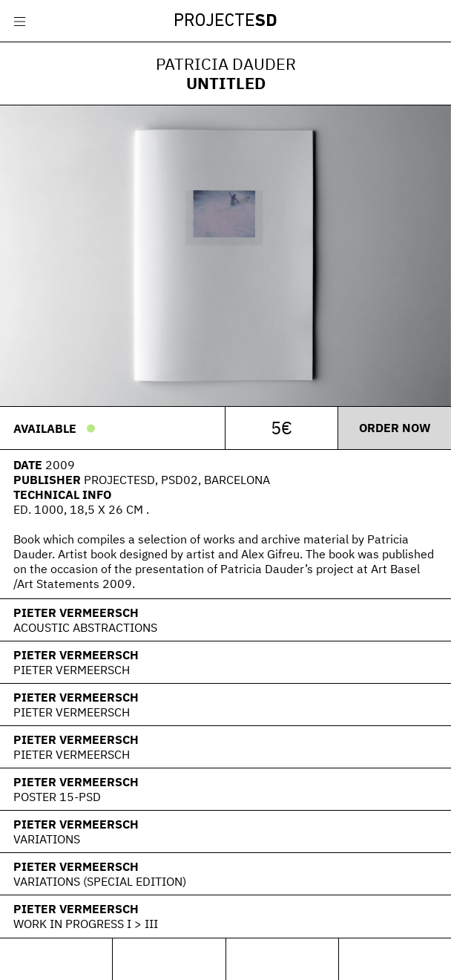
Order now (395, 428)
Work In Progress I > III (86, 924)
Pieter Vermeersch (76, 612)
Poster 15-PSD (57, 797)
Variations (47, 839)
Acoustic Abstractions (85, 627)
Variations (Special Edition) (100, 881)
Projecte (225, 22)
